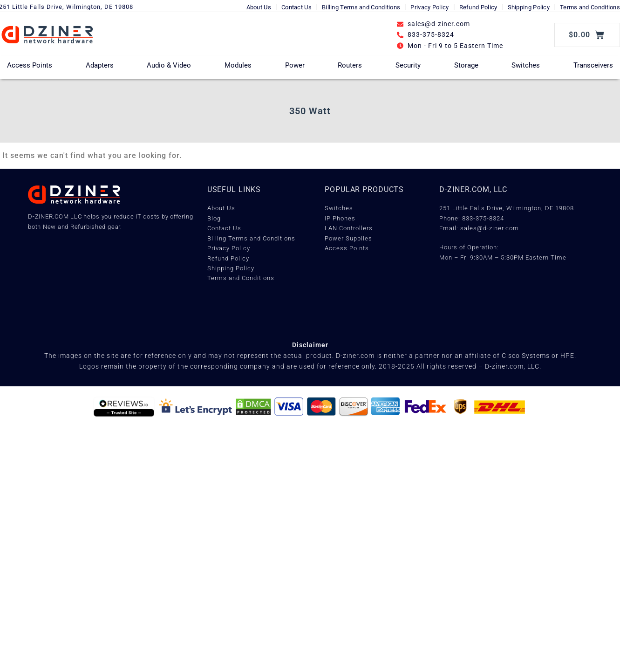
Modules (238, 65)
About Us (259, 7)
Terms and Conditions (590, 7)
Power (295, 65)
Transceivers (593, 65)
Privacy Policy (429, 7)
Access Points (30, 65)
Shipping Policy (529, 7)
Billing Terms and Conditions (361, 7)
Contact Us (296, 7)
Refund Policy (478, 7)
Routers (350, 65)
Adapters (100, 65)
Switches (526, 65)
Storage (466, 65)
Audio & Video (169, 65)
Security (408, 65)
